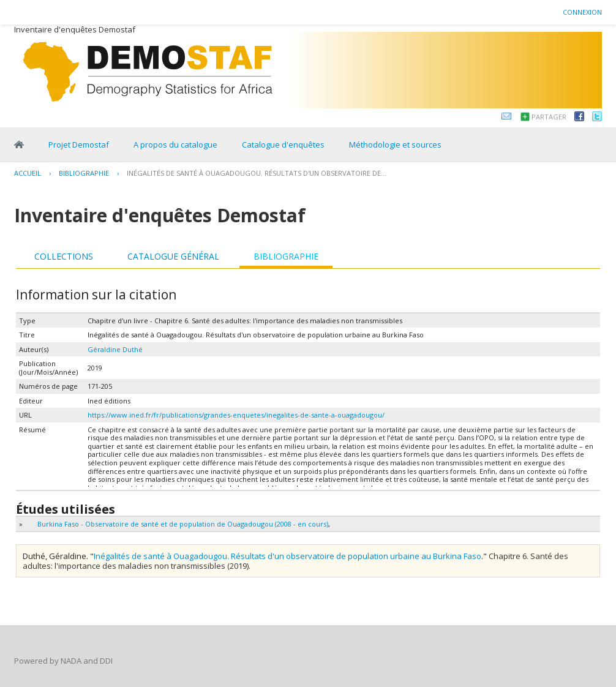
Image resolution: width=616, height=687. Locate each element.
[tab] (64, 257)
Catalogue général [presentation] (173, 256)
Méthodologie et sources (395, 145)
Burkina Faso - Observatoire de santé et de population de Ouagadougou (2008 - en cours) (183, 524)
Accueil (28, 173)
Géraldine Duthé (115, 349)
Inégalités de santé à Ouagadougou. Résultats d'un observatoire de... (257, 173)
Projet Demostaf (79, 145)
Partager (549, 117)
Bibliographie (84, 173)
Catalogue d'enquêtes (283, 145)
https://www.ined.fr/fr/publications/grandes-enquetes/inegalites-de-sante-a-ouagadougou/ (236, 415)
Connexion (582, 12)
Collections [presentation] (64, 256)
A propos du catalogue (175, 145)
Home (19, 145)
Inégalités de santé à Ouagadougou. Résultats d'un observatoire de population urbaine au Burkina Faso (287, 556)
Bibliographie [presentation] (286, 256)
